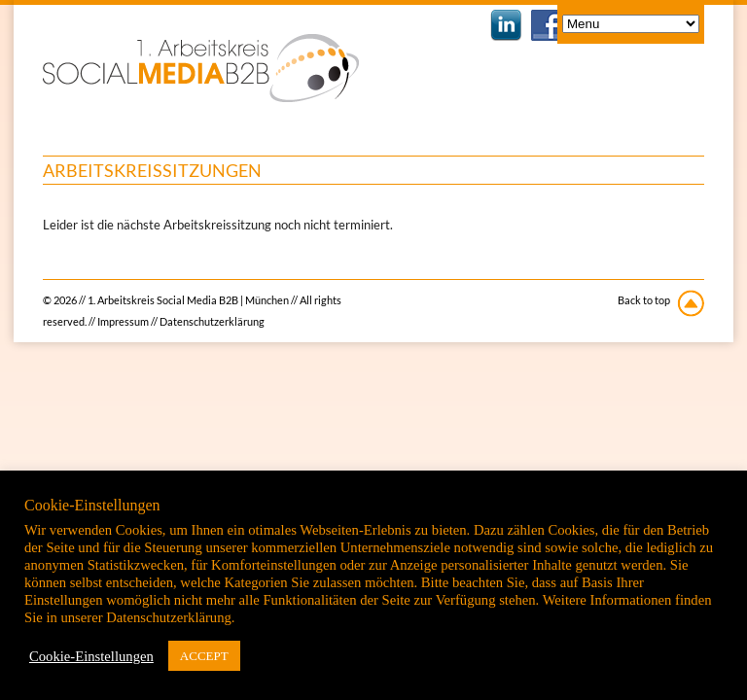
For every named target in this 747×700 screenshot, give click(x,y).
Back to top (644, 300)
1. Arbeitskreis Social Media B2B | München (201, 68)
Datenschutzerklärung (212, 321)
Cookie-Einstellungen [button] (91, 656)
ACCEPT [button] (204, 656)
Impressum (123, 321)
